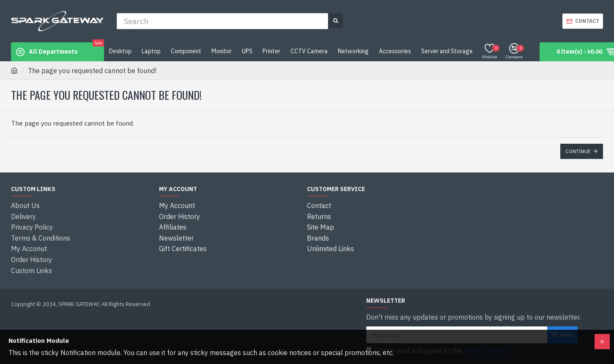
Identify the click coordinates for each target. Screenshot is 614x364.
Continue (578, 151)
